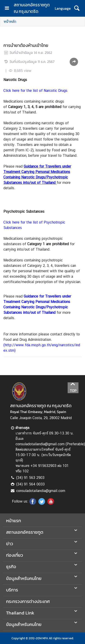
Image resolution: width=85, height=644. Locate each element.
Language (63, 8)
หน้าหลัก (10, 22)
